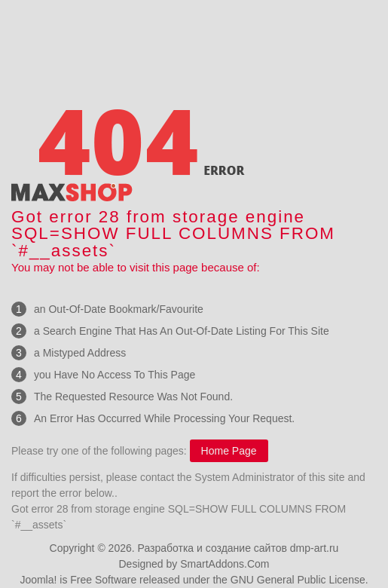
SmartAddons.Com (225, 564)
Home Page (229, 451)
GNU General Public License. (299, 580)
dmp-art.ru (315, 548)
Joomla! (38, 580)
